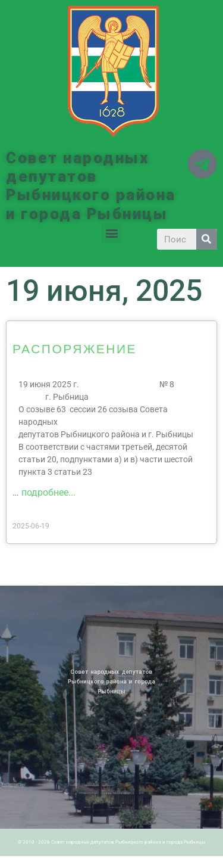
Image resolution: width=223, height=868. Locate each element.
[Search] (207, 239)
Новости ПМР (37, 614)
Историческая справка (40, 617)
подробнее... (48, 492)
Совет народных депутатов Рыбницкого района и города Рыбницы (91, 186)
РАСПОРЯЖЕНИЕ (75, 348)
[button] (111, 233)
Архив (44, 614)
